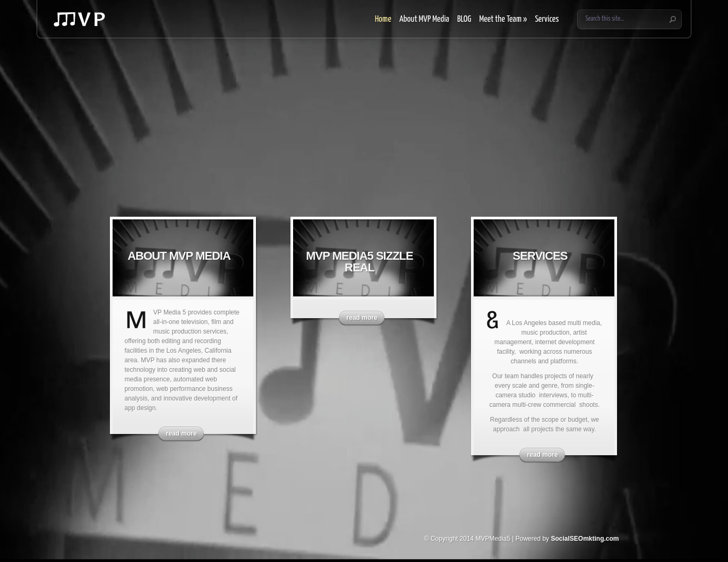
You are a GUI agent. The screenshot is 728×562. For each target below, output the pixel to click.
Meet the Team (503, 19)
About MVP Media (424, 19)
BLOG (464, 19)
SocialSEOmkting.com (585, 539)
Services (547, 19)
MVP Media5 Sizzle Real (359, 262)
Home (383, 19)
